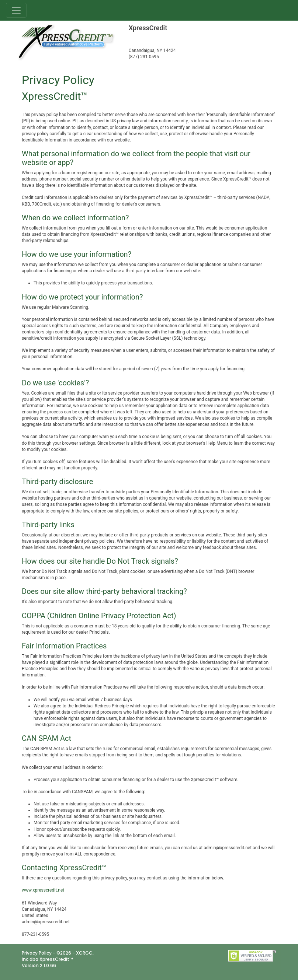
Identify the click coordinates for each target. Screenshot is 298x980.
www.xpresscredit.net (43, 890)
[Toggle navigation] (16, 10)
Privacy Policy (37, 953)
